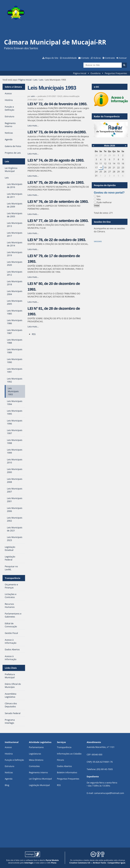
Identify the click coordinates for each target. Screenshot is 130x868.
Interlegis (29, 863)
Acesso (8, 747)
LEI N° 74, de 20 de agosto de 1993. (56, 160)
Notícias (9, 772)
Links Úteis (11, 668)
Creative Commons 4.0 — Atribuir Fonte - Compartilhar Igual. (98, 863)
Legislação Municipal (39, 785)
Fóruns (61, 760)
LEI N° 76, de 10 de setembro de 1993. (58, 202)
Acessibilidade (70, 58)
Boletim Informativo (67, 772)
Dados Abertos (64, 766)
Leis (35, 80)
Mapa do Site (52, 58)
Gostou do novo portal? (109, 193)
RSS (34, 334)
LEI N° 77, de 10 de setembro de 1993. (58, 221)
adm (33, 96)
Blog (7, 785)
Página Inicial (80, 73)
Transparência (13, 578)
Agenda (9, 779)
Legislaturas (35, 754)
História (9, 754)
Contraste (110, 58)
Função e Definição (14, 760)
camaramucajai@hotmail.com (109, 793)
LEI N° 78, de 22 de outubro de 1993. (57, 240)
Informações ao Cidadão (69, 754)
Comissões (34, 766)
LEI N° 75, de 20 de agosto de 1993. (56, 182)
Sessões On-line (102, 222)
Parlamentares (36, 747)
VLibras (97, 58)
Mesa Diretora (36, 760)
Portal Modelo (52, 860)
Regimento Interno (38, 772)
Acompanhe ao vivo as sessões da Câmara (109, 230)
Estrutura (9, 766)
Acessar (123, 58)
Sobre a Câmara (13, 87)
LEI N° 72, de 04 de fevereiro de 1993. (57, 104)
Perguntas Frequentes (116, 73)
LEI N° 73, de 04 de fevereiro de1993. (57, 132)
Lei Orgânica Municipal (40, 779)
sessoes (98, 241)
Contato (85, 58)
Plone (54, 863)
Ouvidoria (96, 73)
